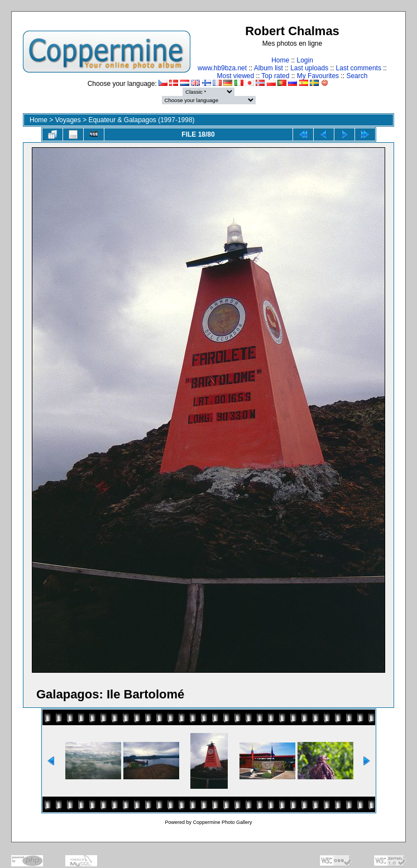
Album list (269, 68)
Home (280, 60)
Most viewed (236, 76)
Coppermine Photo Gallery (222, 822)
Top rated (275, 76)
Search (357, 76)
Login (305, 60)
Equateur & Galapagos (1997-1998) (141, 120)
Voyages (68, 120)
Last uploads (309, 68)
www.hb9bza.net (222, 68)
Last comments (359, 68)
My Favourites (318, 76)
